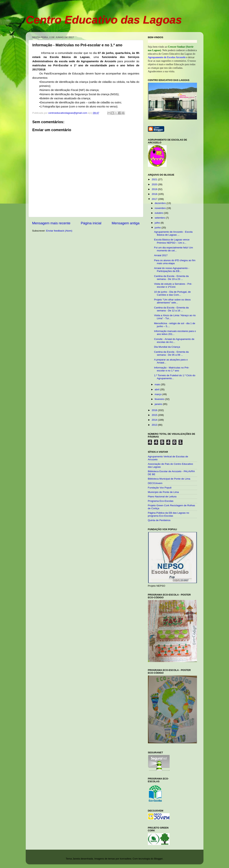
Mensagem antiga (126, 223)
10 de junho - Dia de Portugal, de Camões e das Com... (172, 293)
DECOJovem (155, 483)
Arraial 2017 (161, 255)
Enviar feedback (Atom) (59, 231)
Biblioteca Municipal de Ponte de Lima (169, 479)
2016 (155, 410)
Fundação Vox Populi (160, 488)
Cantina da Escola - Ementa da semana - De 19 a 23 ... (171, 278)
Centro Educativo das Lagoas (104, 20)
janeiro (159, 404)
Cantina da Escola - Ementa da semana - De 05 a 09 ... (171, 353)
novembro (161, 208)
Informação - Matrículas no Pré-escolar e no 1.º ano (172, 369)
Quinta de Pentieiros (159, 520)
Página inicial (91, 223)
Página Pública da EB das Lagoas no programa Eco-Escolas (169, 514)
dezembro (161, 203)
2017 (155, 199)
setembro (160, 218)
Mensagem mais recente (51, 223)
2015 (155, 415)
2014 (155, 420)
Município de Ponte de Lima (163, 492)
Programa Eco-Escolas (161, 501)
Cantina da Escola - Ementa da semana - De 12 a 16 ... (171, 309)
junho (158, 228)
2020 (155, 184)
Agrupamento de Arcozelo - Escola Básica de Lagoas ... (173, 233)
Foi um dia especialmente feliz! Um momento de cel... (173, 249)
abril (157, 389)
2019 (155, 189)
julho (158, 223)
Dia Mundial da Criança (167, 347)
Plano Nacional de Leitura (162, 497)
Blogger (158, 859)
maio (158, 384)
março (159, 394)
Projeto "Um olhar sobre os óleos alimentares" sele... (172, 301)
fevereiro (160, 399)
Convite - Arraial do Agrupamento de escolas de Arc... (174, 341)
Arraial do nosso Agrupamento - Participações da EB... (172, 270)
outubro (159, 213)
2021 (155, 179)
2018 (155, 194)
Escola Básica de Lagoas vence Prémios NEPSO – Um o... (172, 241)
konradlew (126, 859)
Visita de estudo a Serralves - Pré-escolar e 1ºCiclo (173, 285)
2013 (155, 425)
